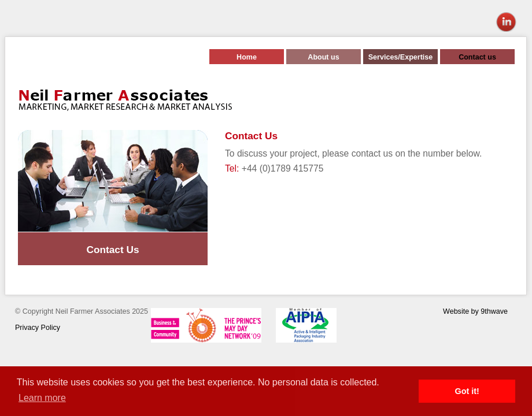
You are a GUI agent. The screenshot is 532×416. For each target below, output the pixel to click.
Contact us (477, 57)
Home (247, 57)
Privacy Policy (38, 328)
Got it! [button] (467, 391)
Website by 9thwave (475, 311)
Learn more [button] (42, 398)
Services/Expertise (400, 57)
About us (323, 57)
